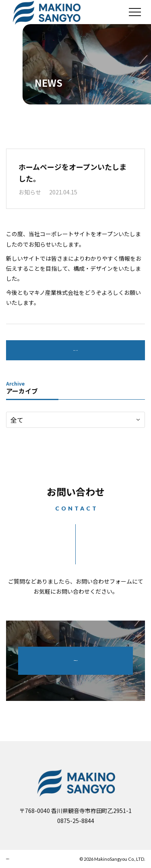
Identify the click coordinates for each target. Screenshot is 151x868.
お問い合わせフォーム (76, 660)
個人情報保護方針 (29, 859)
